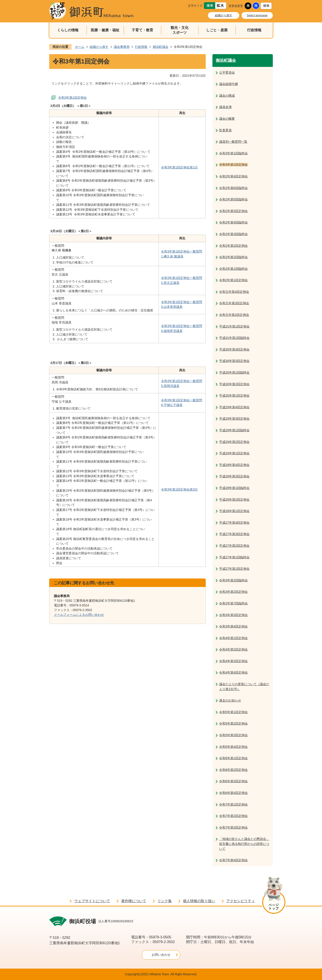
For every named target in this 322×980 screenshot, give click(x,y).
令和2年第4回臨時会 (233, 222)
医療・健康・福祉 (105, 30)
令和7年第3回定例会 (233, 827)
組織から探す (224, 15)
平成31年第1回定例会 (234, 326)
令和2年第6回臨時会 (233, 188)
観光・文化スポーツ (180, 30)
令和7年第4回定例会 (233, 860)
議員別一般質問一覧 (233, 142)
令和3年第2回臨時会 (233, 580)
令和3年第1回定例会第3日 (179, 489)
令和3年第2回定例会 (233, 592)
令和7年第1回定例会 (233, 804)
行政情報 (254, 30)
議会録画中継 (229, 84)
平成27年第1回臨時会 (234, 557)
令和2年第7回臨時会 (233, 603)
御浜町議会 (161, 47)
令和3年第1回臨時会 (233, 153)
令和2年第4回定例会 (233, 176)
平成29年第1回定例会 (234, 453)
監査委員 (225, 130)
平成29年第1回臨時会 (234, 430)
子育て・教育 (142, 30)
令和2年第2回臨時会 (233, 257)
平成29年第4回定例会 (234, 407)
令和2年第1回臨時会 (233, 269)
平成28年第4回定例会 (234, 465)
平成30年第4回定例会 (234, 349)
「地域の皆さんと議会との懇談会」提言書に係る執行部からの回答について (244, 844)
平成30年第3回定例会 (234, 361)
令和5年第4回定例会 (233, 747)
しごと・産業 (217, 30)
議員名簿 (225, 107)
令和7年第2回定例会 (233, 816)
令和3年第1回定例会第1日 (179, 167)
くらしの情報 (68, 30)
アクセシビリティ (241, 901)
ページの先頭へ (274, 896)
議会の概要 (227, 119)
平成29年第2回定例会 (234, 442)
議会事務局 (122, 47)
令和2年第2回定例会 (233, 246)
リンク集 (165, 901)
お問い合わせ (161, 955)
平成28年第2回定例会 (234, 500)
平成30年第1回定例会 (234, 395)
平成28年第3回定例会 (234, 476)
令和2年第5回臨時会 (233, 199)
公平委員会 (227, 72)
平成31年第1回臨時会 (234, 338)
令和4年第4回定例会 (233, 672)
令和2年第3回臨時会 (233, 234)
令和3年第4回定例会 (233, 626)
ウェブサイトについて (92, 901)
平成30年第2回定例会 (234, 384)
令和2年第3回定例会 (233, 211)
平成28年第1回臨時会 (234, 488)
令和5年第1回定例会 (233, 712)
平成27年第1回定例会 (234, 569)
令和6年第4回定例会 (233, 793)
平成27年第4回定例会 (234, 523)
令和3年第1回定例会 (72, 98)
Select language (257, 15)
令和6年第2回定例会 (233, 770)
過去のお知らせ (230, 700)
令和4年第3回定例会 (233, 661)
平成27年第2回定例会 (234, 546)
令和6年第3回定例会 (233, 781)
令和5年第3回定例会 (233, 735)
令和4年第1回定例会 (233, 638)
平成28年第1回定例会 (234, 511)
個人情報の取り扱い (199, 901)
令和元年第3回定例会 (234, 303)
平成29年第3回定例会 (234, 419)
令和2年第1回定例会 (233, 280)
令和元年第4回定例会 (234, 292)
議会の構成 (227, 96)
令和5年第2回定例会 (233, 723)
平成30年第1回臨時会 (234, 372)
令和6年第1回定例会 (233, 758)
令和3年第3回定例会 (233, 615)
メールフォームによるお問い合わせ (79, 615)
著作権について (134, 901)
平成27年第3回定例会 (234, 534)
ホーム (80, 47)
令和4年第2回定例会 (233, 649)
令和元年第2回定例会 (234, 315)
